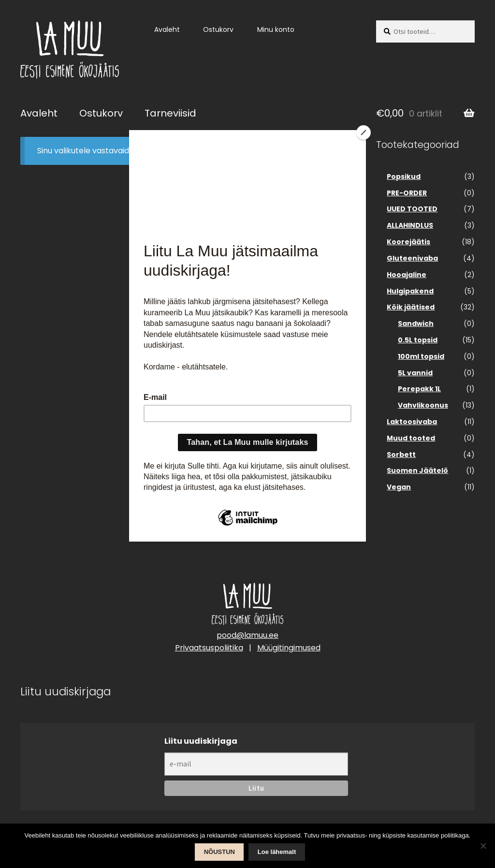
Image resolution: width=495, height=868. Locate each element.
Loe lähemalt (277, 852)
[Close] (364, 132)
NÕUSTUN (219, 852)
